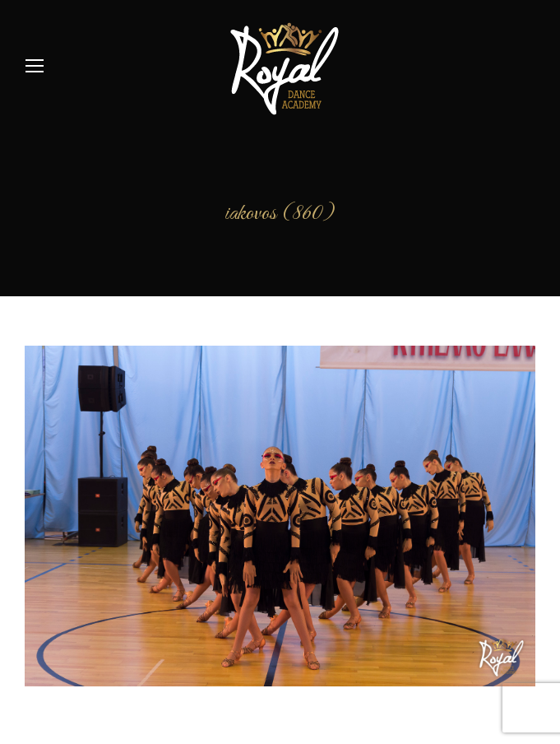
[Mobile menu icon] (35, 66)
